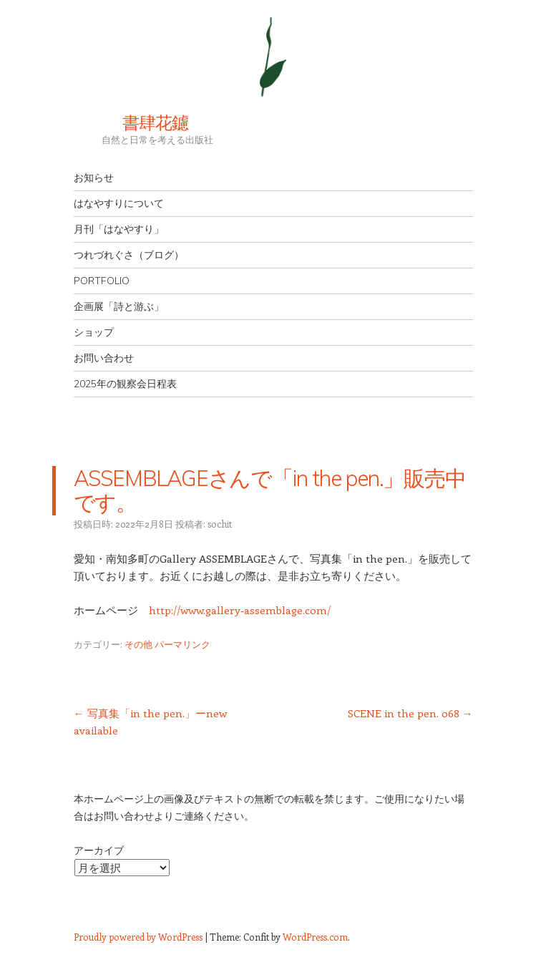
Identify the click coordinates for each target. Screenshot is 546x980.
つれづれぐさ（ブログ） (129, 255)
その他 (138, 644)
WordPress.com (315, 937)
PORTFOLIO (102, 281)
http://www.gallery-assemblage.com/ (240, 610)
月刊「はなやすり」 (119, 229)
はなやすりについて (119, 203)
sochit (220, 524)
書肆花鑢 (131, 122)
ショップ (94, 332)
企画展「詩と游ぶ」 (119, 306)
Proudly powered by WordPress (138, 937)
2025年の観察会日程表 (125, 384)
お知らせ (94, 178)
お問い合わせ (104, 358)
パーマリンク (182, 644)
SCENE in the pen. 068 (410, 713)
